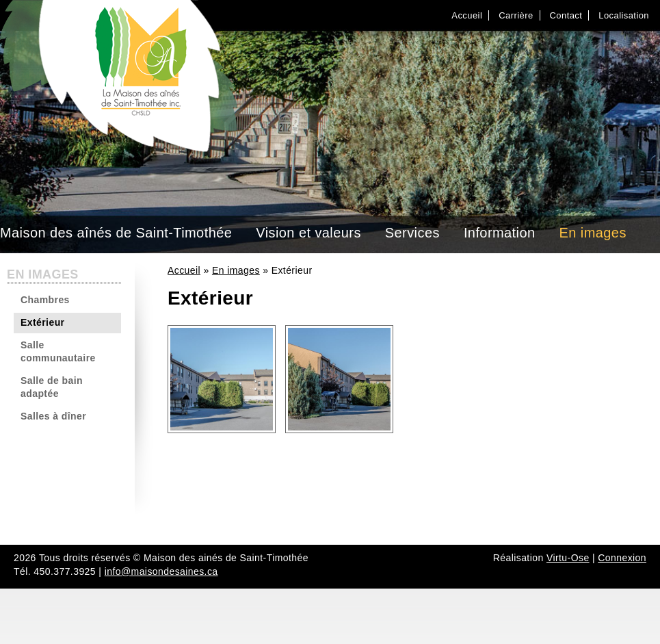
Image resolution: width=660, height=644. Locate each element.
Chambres (45, 300)
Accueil (467, 15)
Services (412, 233)
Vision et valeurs (308, 233)
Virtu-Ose (568, 558)
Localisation (624, 15)
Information (500, 233)
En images (593, 233)
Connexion (622, 558)
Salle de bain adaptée (52, 387)
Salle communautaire (58, 352)
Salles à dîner (53, 416)
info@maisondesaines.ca (161, 571)
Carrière (516, 15)
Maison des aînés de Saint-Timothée (116, 233)
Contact (566, 15)
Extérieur (42, 322)
